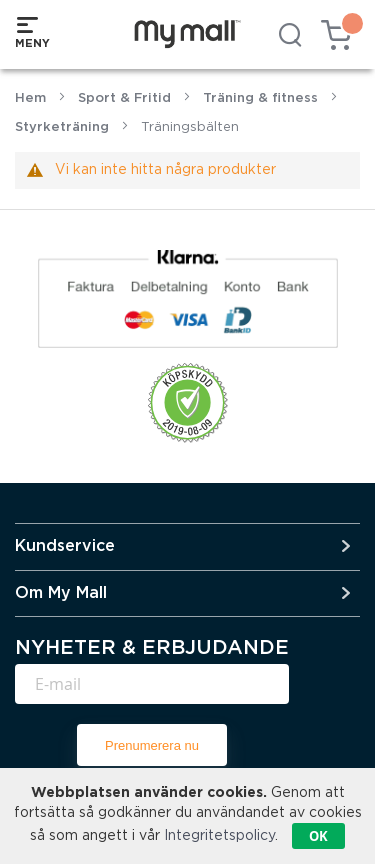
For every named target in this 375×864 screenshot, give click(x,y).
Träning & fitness (260, 98)
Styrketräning (62, 127)
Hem (30, 98)
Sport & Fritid (124, 98)
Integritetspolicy (219, 836)
